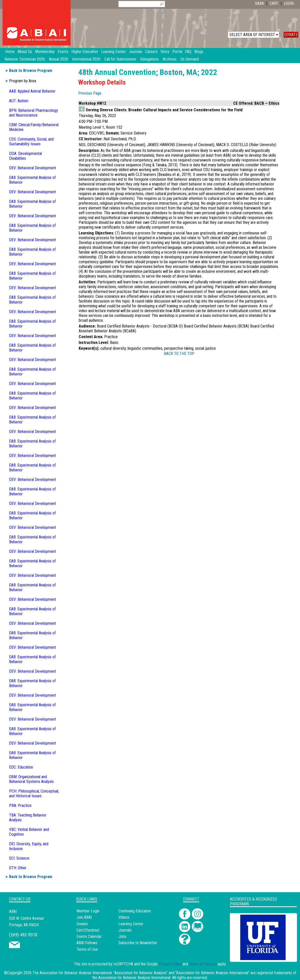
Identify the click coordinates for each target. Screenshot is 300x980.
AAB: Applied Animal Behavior (32, 91)
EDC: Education (21, 767)
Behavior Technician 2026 (25, 59)
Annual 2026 (58, 59)
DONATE (291, 35)
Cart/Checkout (88, 930)
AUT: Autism (19, 101)
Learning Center (131, 924)
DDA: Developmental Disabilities (25, 156)
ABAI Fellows (87, 943)
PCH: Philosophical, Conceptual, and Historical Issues (34, 794)
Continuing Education (135, 911)
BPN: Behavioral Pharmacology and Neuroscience (34, 113)
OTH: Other (18, 868)
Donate (82, 924)
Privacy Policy (170, 964)
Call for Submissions (120, 59)
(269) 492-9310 (23, 935)
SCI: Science (19, 858)
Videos (124, 917)
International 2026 (86, 59)
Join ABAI (84, 917)
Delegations (149, 59)
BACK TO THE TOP (179, 354)
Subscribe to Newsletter (138, 943)
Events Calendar (89, 936)
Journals (125, 930)
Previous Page (90, 93)
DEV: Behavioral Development (33, 168)
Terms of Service (203, 964)
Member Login (88, 911)
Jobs (122, 936)
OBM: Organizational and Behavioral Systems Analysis (31, 779)
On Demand (190, 59)
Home (10, 52)
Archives (170, 59)
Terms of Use (87, 949)
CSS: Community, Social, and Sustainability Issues (31, 142)
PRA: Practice (20, 806)
